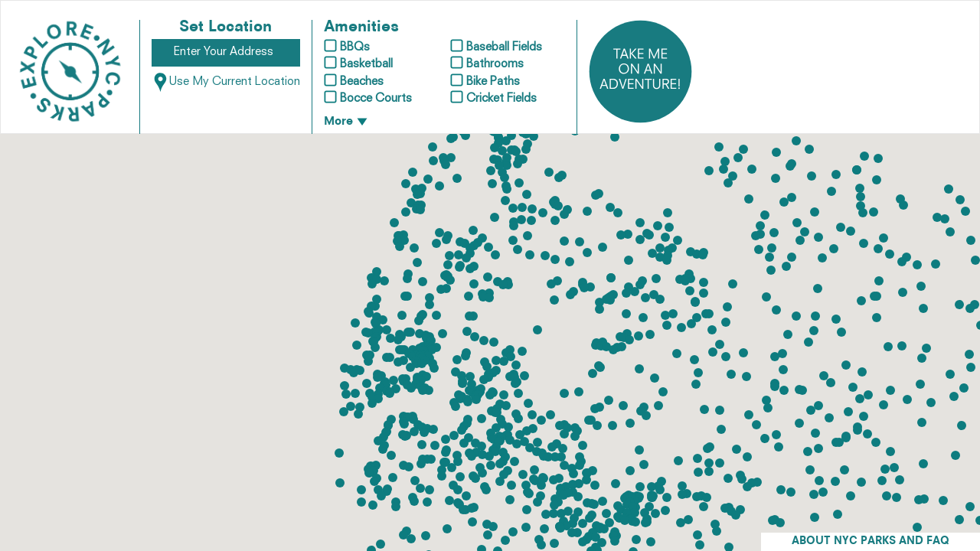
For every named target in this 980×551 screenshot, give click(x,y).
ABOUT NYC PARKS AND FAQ (871, 541)
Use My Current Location (226, 82)
